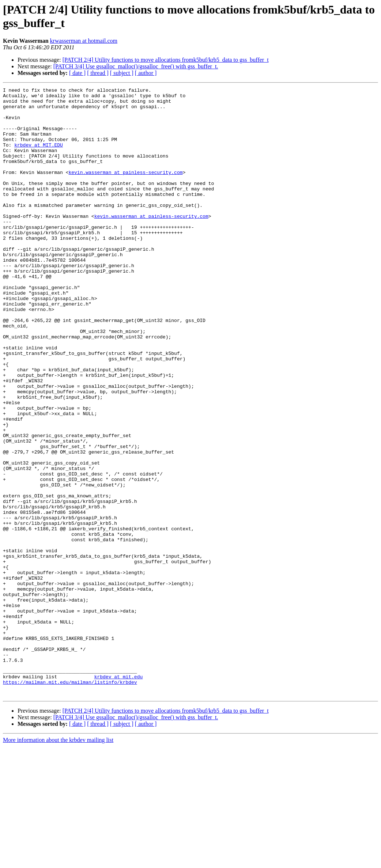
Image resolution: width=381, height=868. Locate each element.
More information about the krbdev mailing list (58, 862)
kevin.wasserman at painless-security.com (125, 190)
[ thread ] (98, 73)
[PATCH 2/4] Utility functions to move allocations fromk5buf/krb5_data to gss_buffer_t (166, 60)
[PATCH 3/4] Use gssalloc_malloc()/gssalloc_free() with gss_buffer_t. (136, 66)
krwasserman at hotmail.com (84, 41)
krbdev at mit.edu (119, 795)
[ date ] (77, 73)
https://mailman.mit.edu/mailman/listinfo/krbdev (70, 801)
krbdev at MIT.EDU (39, 157)
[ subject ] (122, 73)
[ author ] (146, 73)
